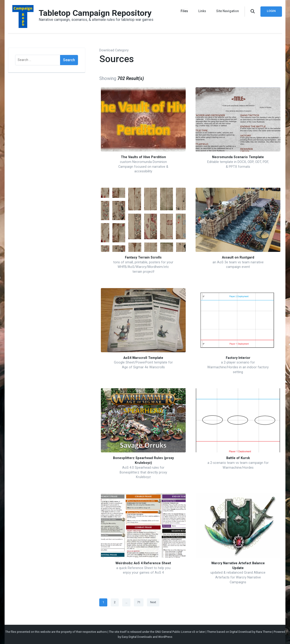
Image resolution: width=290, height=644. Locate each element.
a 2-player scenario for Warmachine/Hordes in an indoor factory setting (238, 367)
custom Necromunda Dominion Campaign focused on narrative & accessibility (143, 167)
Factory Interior (238, 358)
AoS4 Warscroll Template (143, 358)
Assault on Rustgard (238, 257)
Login (271, 11)
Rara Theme (264, 632)
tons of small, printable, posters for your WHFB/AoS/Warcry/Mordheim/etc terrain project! (143, 267)
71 (140, 601)
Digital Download (241, 632)
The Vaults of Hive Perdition (143, 157)
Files (185, 11)
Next (153, 602)
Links (202, 11)
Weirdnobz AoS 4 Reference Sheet (143, 563)
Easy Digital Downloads (137, 637)
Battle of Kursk (238, 458)
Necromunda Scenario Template (238, 157)
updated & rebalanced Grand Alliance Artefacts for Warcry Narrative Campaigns (238, 577)
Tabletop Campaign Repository (95, 13)
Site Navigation (228, 11)
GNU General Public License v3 (175, 632)
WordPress (165, 637)
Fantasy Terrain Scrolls (143, 257)
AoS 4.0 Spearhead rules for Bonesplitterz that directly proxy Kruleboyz (143, 472)
